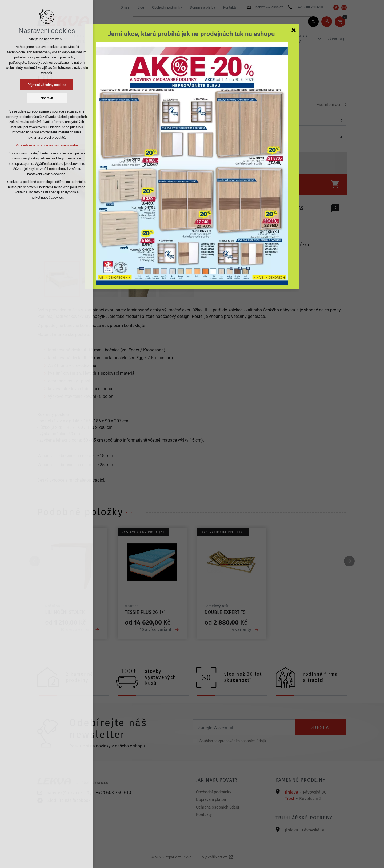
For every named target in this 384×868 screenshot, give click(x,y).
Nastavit (47, 98)
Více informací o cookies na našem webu (47, 145)
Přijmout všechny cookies (47, 85)
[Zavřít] (294, 30)
